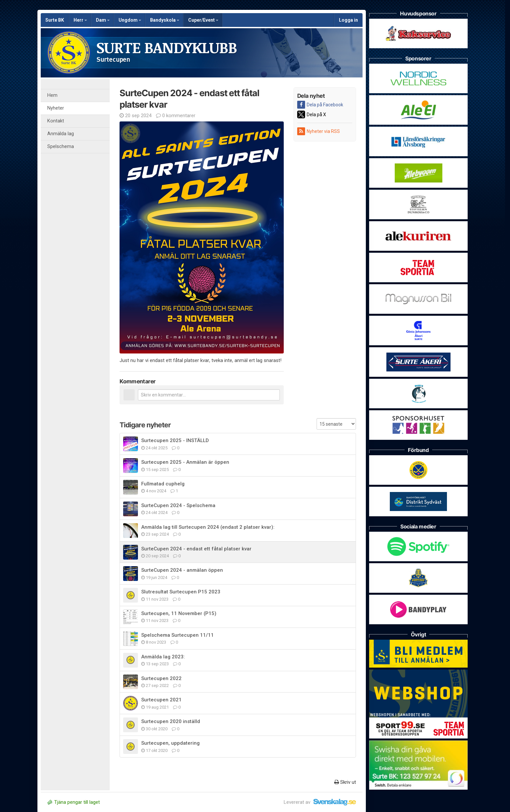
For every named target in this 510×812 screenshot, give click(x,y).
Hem (52, 95)
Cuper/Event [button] (203, 20)
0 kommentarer (176, 116)
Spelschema (61, 147)
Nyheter (56, 108)
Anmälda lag (61, 134)
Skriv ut (345, 782)
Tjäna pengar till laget (74, 802)
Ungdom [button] (130, 20)
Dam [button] (103, 20)
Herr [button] (80, 20)
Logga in (348, 20)
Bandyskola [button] (165, 20)
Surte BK (55, 20)
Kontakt (56, 121)
